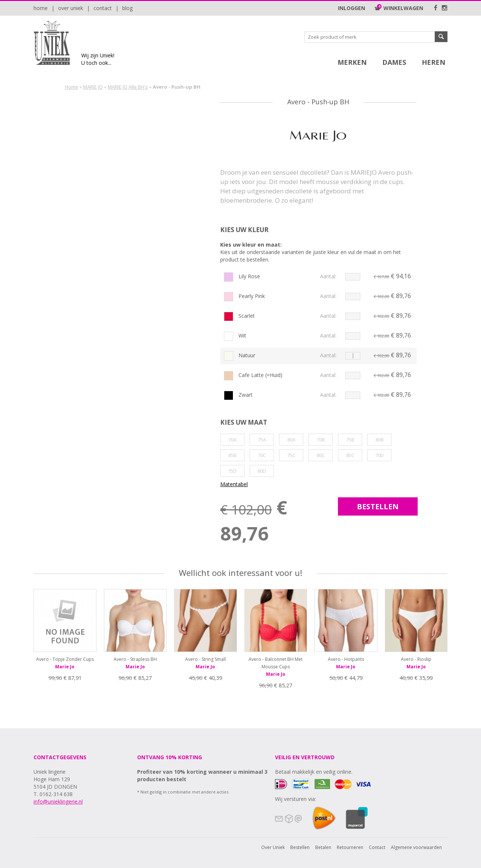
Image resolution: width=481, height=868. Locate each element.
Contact (103, 8)
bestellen (378, 506)
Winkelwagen (399, 8)
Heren (433, 62)
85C (350, 455)
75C (291, 455)
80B (380, 440)
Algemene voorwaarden (416, 847)
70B (321, 440)
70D (379, 455)
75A (262, 440)
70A (232, 440)
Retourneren (350, 847)
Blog (127, 8)
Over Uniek (71, 8)
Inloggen (352, 8)
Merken (352, 62)
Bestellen (300, 847)
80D (262, 471)
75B (350, 440)
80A (291, 440)
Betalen (323, 847)
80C (321, 455)
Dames (394, 62)
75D (232, 471)
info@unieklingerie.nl (58, 802)
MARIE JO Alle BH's (128, 87)
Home (41, 8)
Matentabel (234, 484)
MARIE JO (93, 87)
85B (232, 455)
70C (262, 455)
